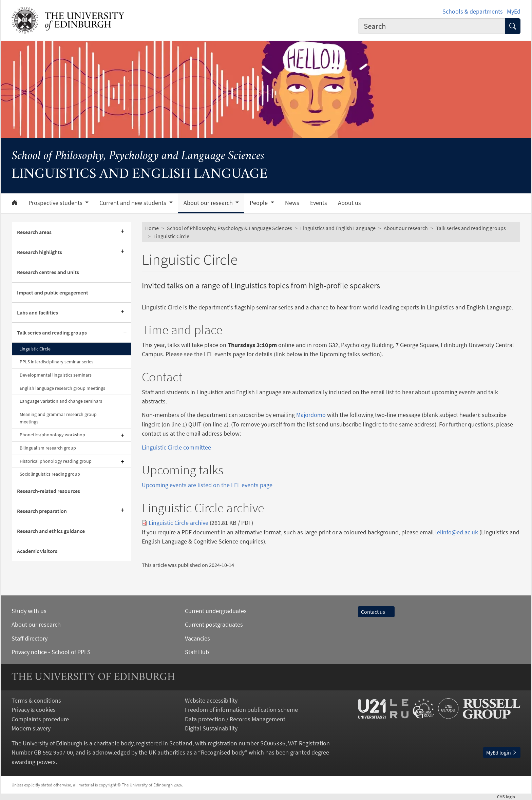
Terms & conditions (36, 700)
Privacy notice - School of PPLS (51, 652)
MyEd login (502, 753)
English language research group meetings (62, 388)
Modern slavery (31, 728)
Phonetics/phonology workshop (52, 435)
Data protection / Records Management (235, 719)
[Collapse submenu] (125, 333)
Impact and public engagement (53, 292)
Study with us (29, 611)
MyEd (514, 11)
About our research (406, 228)
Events (319, 203)
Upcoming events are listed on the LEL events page (207, 485)
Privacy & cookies (34, 710)
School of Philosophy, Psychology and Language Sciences (138, 156)
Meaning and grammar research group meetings (58, 418)
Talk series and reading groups (52, 332)
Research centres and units (48, 272)
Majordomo (311, 415)
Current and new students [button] (134, 203)
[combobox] (432, 26)
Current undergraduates (216, 611)
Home (152, 228)
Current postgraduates (214, 624)
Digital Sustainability (211, 728)
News (292, 203)
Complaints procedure (40, 719)
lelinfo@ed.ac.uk (457, 532)
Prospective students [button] (56, 203)
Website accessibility (211, 700)
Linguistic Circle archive (178, 523)
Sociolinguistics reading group (50, 474)
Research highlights (40, 252)
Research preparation (42, 511)
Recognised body (223, 752)
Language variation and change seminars (61, 401)
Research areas (34, 232)
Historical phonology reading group (56, 461)
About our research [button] (209, 203)
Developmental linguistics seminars (56, 375)
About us (349, 203)
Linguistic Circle (35, 349)
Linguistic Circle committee (176, 447)
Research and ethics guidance (51, 531)
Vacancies (197, 638)
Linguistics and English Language (338, 228)
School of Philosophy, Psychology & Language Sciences (230, 228)
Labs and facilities (37, 312)
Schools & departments (473, 11)
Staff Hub (197, 652)
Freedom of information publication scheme (241, 710)
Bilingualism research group (48, 448)
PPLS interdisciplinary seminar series (56, 362)
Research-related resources (49, 491)
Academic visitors (37, 551)
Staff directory (30, 638)
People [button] (259, 203)
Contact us (376, 612)
